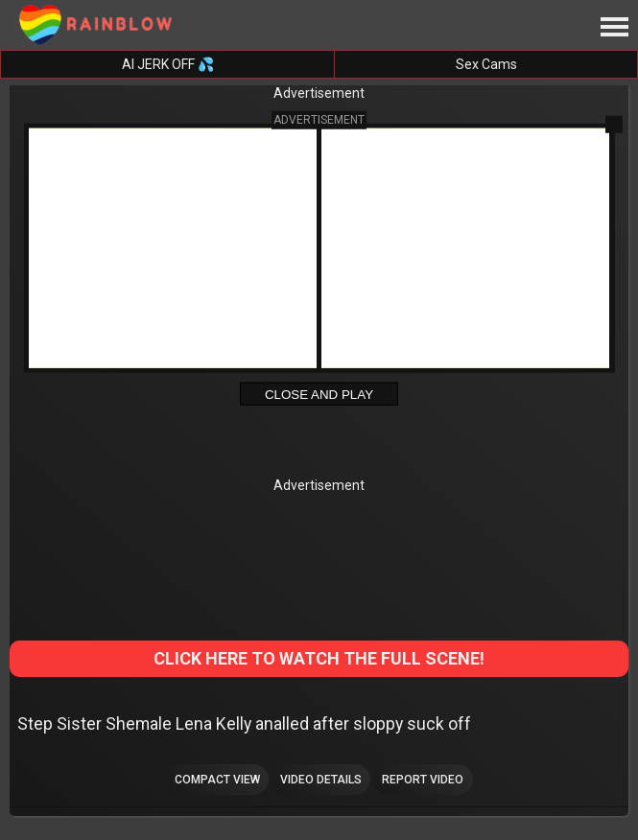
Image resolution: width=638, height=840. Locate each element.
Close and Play (319, 395)
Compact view (217, 780)
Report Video (423, 780)
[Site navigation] (614, 28)
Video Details (321, 780)
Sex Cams (486, 64)
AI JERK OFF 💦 (168, 64)
